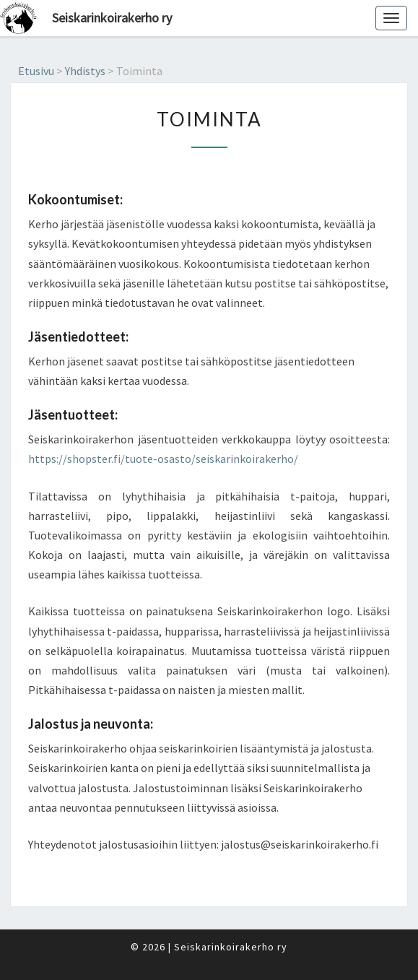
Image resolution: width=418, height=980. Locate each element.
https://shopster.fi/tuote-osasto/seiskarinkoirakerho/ (163, 459)
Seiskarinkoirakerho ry (112, 18)
